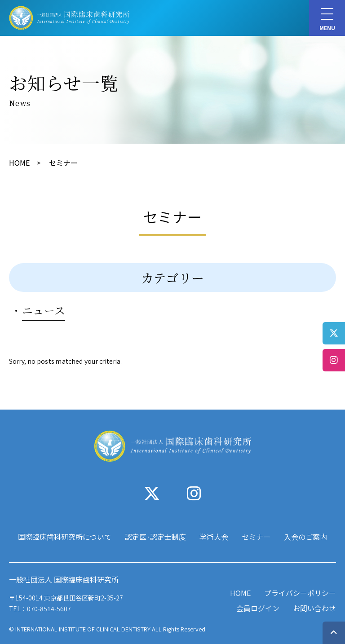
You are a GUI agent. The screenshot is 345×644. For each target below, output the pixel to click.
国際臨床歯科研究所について (65, 537)
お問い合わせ (314, 608)
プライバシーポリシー (300, 593)
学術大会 (214, 537)
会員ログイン (258, 608)
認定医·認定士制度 (155, 537)
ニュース (44, 310)
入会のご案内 (305, 537)
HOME (19, 163)
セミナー (256, 537)
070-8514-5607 (49, 609)
